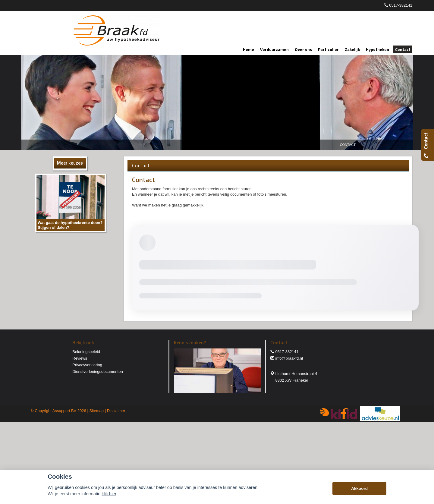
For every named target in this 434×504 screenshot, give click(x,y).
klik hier (109, 494)
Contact (348, 145)
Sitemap (96, 411)
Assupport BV (64, 411)
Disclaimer (116, 411)
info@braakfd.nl (289, 358)
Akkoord (359, 488)
